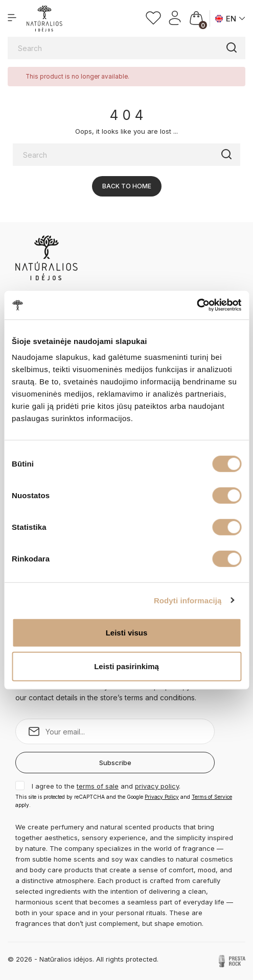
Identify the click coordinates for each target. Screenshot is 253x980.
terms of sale (98, 786)
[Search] (126, 48)
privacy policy (157, 786)
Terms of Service (212, 797)
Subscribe (115, 763)
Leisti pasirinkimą (126, 666)
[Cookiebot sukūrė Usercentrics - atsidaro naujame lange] (197, 305)
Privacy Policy (162, 797)
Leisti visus (127, 633)
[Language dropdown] (230, 19)
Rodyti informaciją (188, 600)
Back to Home (127, 186)
